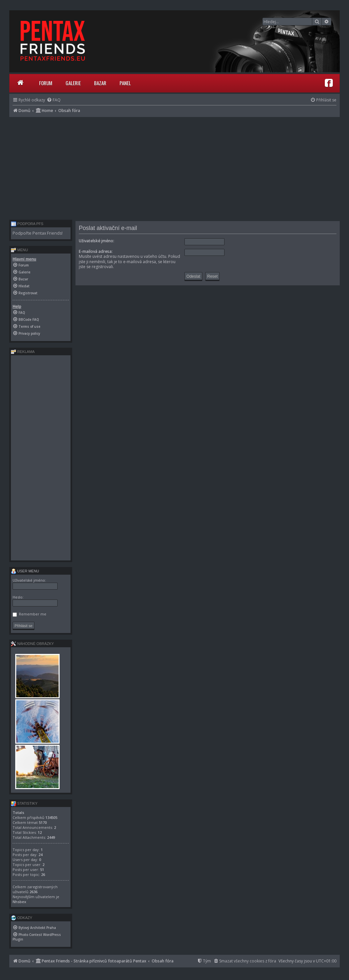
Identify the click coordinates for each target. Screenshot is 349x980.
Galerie (73, 83)
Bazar (100, 83)
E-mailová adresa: (96, 251)
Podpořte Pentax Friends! (38, 233)
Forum (46, 83)
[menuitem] (54, 100)
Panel (125, 83)
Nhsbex (19, 902)
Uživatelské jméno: (97, 241)
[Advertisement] (174, 167)
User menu (25, 571)
